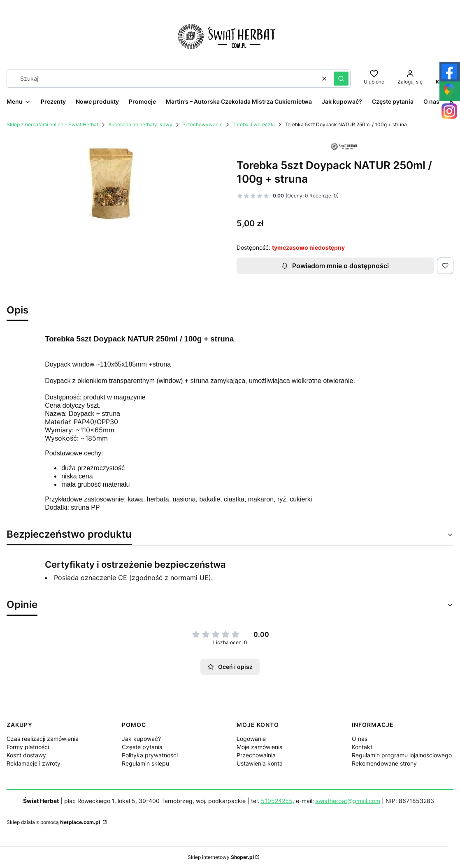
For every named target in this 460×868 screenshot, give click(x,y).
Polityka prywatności (150, 755)
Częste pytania (142, 747)
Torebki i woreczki (254, 124)
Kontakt (362, 747)
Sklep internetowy (221, 857)
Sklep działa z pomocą (54, 822)
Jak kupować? (141, 739)
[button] (341, 79)
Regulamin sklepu (145, 763)
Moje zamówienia (260, 747)
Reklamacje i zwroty (34, 763)
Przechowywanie (202, 124)
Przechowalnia (256, 755)
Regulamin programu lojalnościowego (402, 755)
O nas (360, 739)
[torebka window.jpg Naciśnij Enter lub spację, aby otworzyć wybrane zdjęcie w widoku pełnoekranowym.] (115, 179)
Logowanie (251, 739)
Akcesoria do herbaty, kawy (140, 124)
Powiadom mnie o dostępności (335, 266)
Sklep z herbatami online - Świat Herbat (52, 124)
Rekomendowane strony (384, 763)
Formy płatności (28, 747)
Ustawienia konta (260, 763)
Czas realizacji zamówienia (43, 739)
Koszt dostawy (26, 755)
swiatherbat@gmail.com (348, 801)
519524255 (277, 801)
